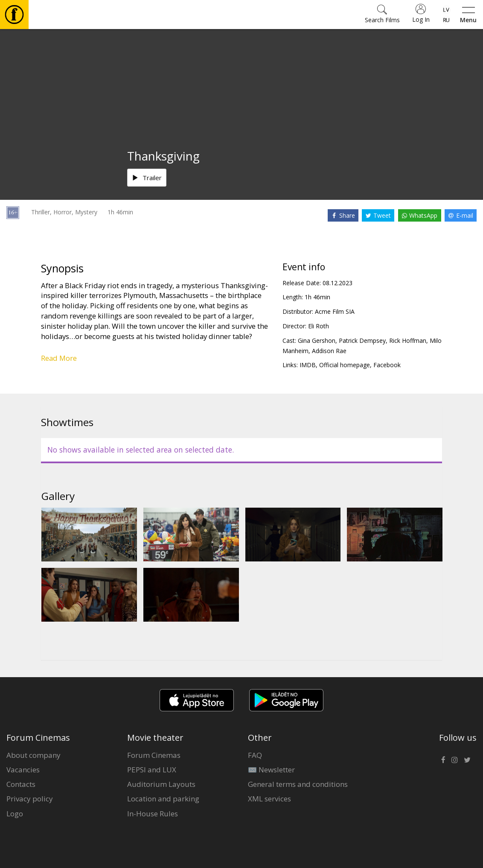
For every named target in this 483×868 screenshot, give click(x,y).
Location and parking (163, 799)
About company (33, 755)
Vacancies (23, 770)
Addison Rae (329, 351)
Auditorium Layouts (161, 784)
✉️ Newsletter (271, 770)
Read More (59, 358)
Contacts (21, 784)
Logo (15, 814)
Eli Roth (319, 326)
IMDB (308, 365)
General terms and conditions (298, 784)
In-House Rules (153, 814)
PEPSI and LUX (152, 770)
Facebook (387, 365)
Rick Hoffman (408, 340)
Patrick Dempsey (362, 340)
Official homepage (345, 365)
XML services (269, 799)
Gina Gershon (317, 340)
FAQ (255, 755)
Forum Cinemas (154, 755)
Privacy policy (30, 799)
